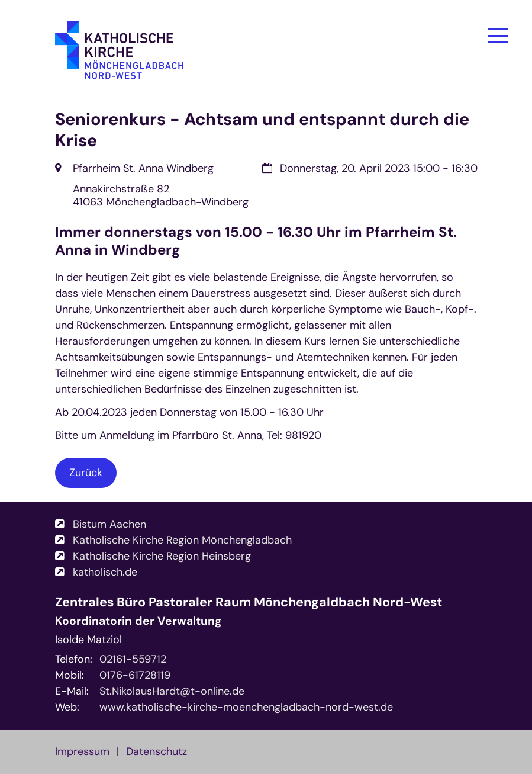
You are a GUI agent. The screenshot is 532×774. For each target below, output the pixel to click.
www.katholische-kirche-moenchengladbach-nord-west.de (246, 707)
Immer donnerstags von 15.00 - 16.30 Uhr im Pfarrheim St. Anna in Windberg (256, 241)
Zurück (86, 473)
